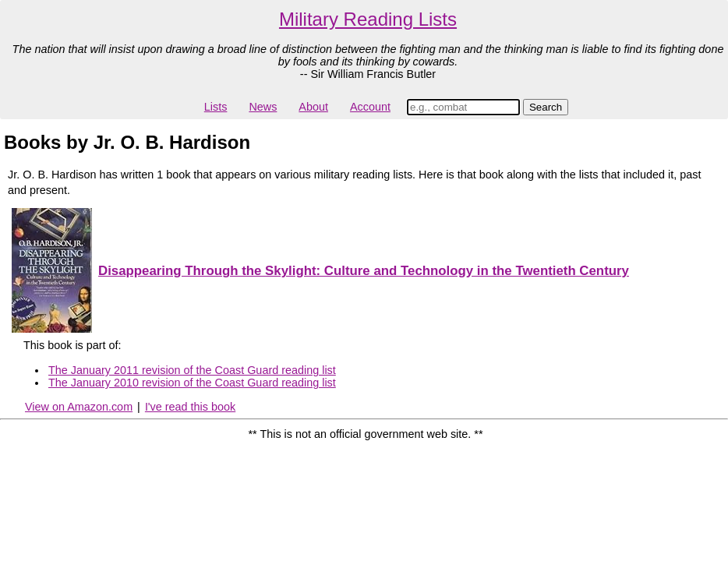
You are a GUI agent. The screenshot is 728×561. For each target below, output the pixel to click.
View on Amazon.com (79, 407)
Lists (216, 107)
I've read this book (190, 407)
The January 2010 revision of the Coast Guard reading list (192, 383)
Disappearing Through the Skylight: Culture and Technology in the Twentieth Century (364, 271)
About (313, 107)
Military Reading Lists (368, 19)
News (263, 107)
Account (370, 107)
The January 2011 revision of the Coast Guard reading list (192, 370)
